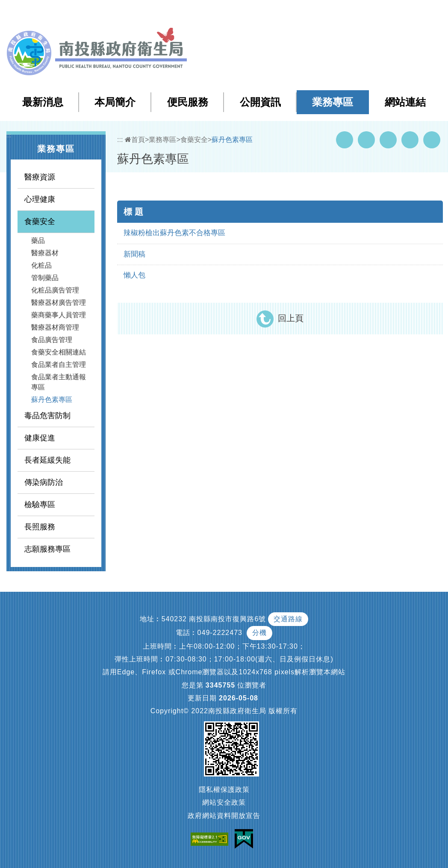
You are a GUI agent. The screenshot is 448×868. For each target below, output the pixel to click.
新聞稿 (134, 254)
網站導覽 (287, 12)
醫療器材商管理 (55, 327)
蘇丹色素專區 (52, 400)
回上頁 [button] (291, 318)
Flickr (410, 140)
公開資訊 (260, 102)
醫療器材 (45, 253)
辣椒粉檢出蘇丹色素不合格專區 (174, 233)
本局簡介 (115, 102)
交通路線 (288, 619)
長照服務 (40, 527)
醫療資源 (40, 177)
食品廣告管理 (52, 340)
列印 (432, 140)
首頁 (135, 140)
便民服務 (188, 102)
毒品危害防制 (47, 416)
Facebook (345, 140)
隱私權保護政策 (224, 790)
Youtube (366, 140)
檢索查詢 (321, 12)
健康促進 (40, 438)
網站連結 (405, 102)
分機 (259, 633)
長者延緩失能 (47, 460)
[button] (408, 12)
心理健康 (40, 199)
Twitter (388, 140)
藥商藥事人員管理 (59, 315)
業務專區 (333, 102)
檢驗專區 (40, 505)
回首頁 (354, 12)
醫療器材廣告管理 (59, 303)
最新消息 (43, 102)
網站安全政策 (224, 802)
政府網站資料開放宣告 (224, 816)
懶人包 (134, 275)
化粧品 (41, 265)
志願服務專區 (47, 549)
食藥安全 (40, 221)
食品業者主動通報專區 (59, 382)
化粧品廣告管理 (55, 290)
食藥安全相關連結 (59, 352)
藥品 (38, 241)
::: (270, 13)
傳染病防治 (44, 482)
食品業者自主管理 (59, 365)
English (384, 12)
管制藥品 (45, 278)
